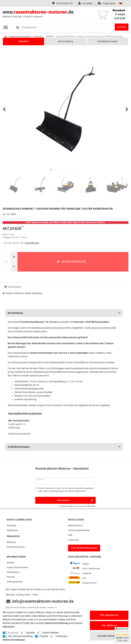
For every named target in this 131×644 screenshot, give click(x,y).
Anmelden (12, 525)
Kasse (22, 547)
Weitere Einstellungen (14, 640)
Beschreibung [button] (64, 313)
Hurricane (38, 36)
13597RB (49, 36)
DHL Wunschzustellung (20, 636)
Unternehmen (13, 572)
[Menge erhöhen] (14, 257)
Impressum (74, 540)
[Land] (121, 3)
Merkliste (11, 542)
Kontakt (10, 563)
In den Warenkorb (71, 262)
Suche (122, 27)
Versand (11, 577)
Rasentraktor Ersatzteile (20, 36)
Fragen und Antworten (17, 567)
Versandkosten (32, 243)
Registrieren (12, 530)
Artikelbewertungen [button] (64, 447)
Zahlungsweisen (15, 582)
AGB (70, 535)
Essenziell (13, 633)
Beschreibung (66, 41)
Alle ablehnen (109, 625)
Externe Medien (51, 633)
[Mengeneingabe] (7, 262)
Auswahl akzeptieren (109, 636)
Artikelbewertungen (108, 41)
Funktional (61, 636)
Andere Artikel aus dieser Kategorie (22, 293)
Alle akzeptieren (109, 615)
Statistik (30, 633)
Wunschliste (13, 287)
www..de (62, 14)
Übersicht (24, 41)
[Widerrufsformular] (84, 548)
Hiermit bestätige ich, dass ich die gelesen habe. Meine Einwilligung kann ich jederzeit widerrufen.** (66, 490)
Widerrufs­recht (75, 525)
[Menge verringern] (14, 267)
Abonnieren (75, 500)
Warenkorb (12, 547)
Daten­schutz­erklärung (79, 530)
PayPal (44, 636)
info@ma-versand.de (19, 434)
